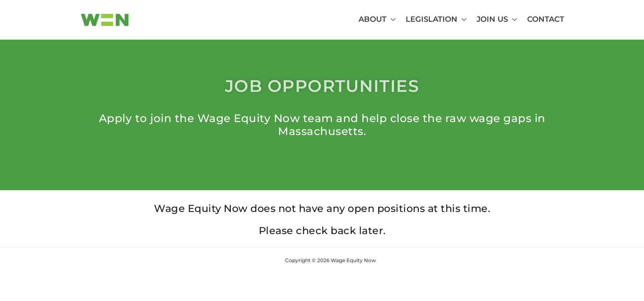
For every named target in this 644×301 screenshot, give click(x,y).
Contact (546, 19)
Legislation (432, 19)
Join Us (492, 19)
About (373, 19)
